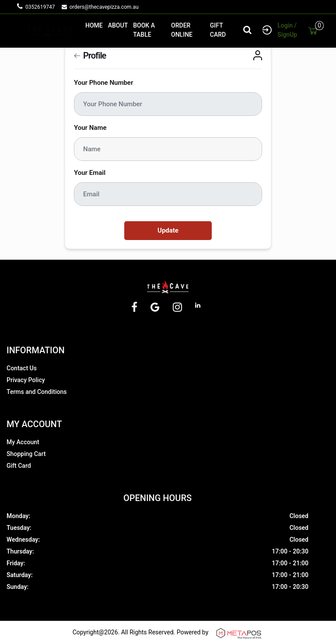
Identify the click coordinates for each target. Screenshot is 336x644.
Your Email (90, 173)
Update (168, 230)
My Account (23, 442)
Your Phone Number (103, 83)
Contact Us (22, 368)
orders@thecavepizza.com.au (104, 7)
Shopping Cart (26, 454)
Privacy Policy (26, 380)
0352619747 (43, 7)
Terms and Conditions (37, 392)
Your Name (90, 128)
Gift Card (19, 466)
